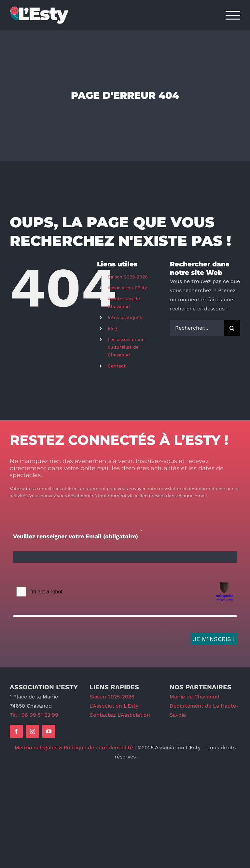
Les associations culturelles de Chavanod (126, 347)
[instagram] (33, 731)
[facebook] (16, 731)
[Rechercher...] (197, 328)
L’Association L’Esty (114, 706)
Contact (117, 366)
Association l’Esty (127, 288)
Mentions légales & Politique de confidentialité (74, 748)
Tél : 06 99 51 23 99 (34, 715)
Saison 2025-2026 (128, 277)
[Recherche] (232, 328)
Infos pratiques (125, 317)
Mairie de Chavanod (194, 697)
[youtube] (49, 731)
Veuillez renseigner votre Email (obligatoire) (76, 536)
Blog (112, 328)
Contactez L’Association (120, 715)
